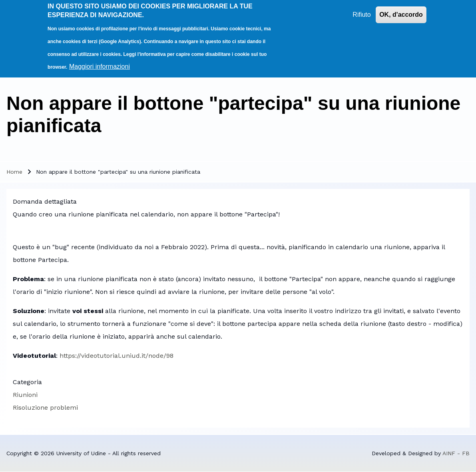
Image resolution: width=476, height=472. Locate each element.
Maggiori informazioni (100, 64)
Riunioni (25, 395)
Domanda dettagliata (45, 201)
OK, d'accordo (401, 12)
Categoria (27, 382)
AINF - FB (456, 453)
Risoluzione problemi (45, 408)
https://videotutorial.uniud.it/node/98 (117, 356)
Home (14, 172)
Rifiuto (361, 12)
